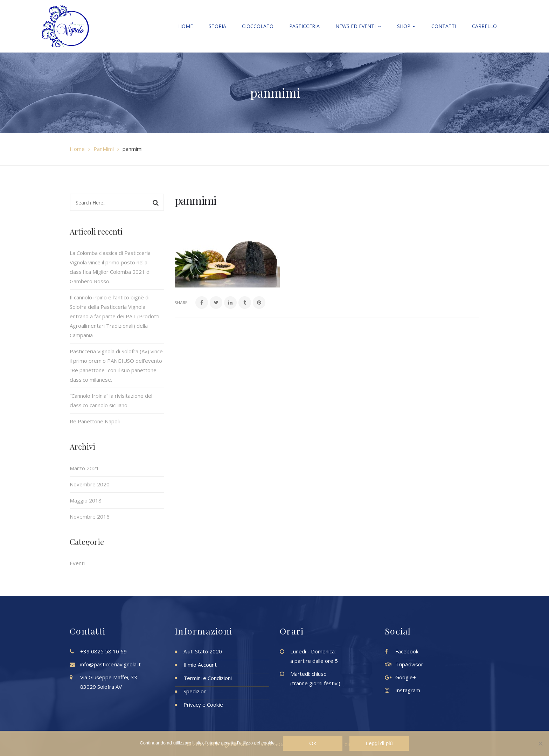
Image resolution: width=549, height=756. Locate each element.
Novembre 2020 (90, 484)
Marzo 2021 (84, 468)
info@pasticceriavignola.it (110, 664)
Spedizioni (196, 691)
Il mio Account (200, 665)
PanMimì (104, 149)
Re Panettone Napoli (95, 421)
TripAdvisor (409, 664)
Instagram (408, 690)
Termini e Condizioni (208, 678)
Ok (313, 743)
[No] (540, 743)
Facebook (407, 651)
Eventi (77, 563)
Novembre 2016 (90, 516)
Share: (182, 303)
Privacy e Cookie (203, 705)
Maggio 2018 (86, 500)
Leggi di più (379, 743)
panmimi (196, 200)
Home (77, 149)
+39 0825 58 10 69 (103, 651)
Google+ (406, 677)
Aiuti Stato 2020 (203, 651)
